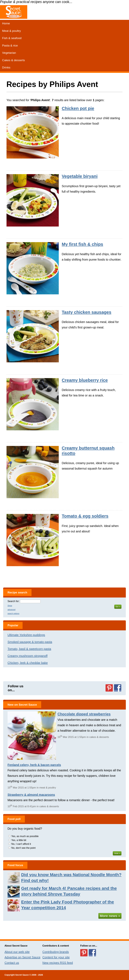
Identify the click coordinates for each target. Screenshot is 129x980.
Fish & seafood (12, 38)
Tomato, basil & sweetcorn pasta (29, 649)
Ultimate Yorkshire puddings (26, 635)
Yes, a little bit (19, 840)
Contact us (12, 963)
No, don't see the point (23, 848)
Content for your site (56, 957)
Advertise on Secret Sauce (22, 957)
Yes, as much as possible (25, 836)
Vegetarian (9, 53)
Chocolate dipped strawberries (84, 714)
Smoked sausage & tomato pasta (30, 642)
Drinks (6, 67)
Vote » (117, 853)
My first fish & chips (83, 244)
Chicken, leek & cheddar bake (28, 663)
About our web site (17, 952)
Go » (118, 607)
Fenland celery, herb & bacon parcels (34, 765)
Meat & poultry (12, 31)
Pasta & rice (10, 46)
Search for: (13, 601)
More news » (110, 916)
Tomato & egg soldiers (85, 516)
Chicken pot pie (78, 108)
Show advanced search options (13, 610)
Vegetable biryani (80, 176)
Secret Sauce (22, 975)
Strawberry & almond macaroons (31, 795)
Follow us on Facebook (118, 688)
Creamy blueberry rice (85, 380)
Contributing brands (56, 952)
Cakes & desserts (13, 60)
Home (6, 23)
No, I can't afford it (21, 844)
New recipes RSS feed (58, 963)
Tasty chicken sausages (87, 312)
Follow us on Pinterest (109, 688)
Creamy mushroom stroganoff (28, 656)
